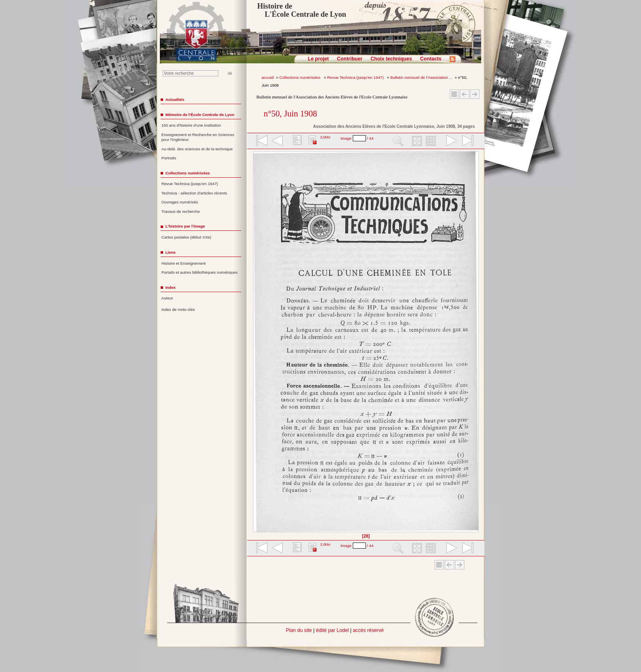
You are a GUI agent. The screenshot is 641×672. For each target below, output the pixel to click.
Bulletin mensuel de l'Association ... (421, 77)
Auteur (167, 298)
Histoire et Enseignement (184, 263)
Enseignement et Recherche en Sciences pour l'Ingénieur (198, 137)
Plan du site (299, 630)
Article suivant (475, 94)
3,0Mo (325, 137)
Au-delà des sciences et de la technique (197, 149)
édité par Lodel (332, 630)
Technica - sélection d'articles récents (194, 193)
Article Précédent (465, 94)
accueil (268, 77)
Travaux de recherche (181, 211)
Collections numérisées (300, 77)
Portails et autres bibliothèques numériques (199, 272)
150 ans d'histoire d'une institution (191, 125)
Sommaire (454, 94)
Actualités (175, 99)
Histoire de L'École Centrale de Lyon (301, 10)
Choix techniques (391, 59)
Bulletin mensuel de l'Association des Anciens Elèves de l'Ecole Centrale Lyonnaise (332, 97)
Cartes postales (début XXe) (186, 237)
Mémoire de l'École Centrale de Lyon (200, 115)
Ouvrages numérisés (180, 202)
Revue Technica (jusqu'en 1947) (356, 77)
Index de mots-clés (178, 309)
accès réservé (368, 630)
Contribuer (350, 59)
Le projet (318, 59)
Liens (170, 252)
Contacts (431, 59)
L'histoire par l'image (185, 226)
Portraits (169, 158)
